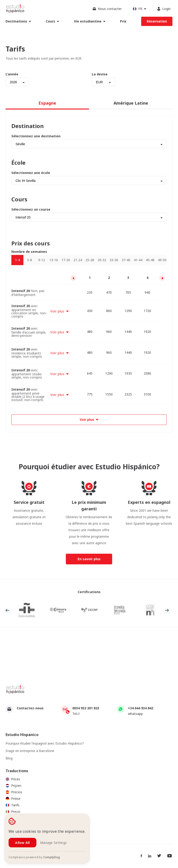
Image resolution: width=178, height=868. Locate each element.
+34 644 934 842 (141, 708)
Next (167, 610)
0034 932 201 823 (86, 708)
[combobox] (17, 82)
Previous (7, 610)
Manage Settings (53, 843)
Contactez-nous (30, 708)
